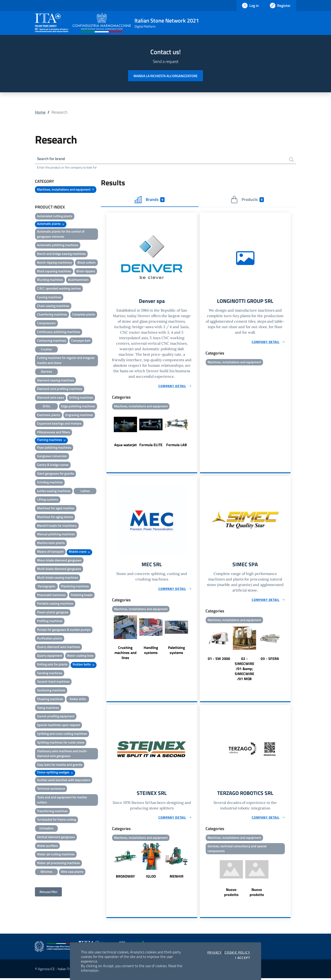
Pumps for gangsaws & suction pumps (64, 630)
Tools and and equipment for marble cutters (62, 800)
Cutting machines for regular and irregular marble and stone (66, 361)
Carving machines (49, 297)
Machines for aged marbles (56, 508)
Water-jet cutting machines (56, 855)
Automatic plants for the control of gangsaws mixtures (61, 234)
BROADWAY (125, 878)
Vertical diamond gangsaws (56, 837)
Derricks (47, 372)
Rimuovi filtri (48, 892)
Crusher (46, 349)
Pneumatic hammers (51, 595)
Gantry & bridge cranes (53, 465)
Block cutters (87, 263)
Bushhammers (78, 280)
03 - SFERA (270, 660)
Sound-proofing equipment (56, 717)
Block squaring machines (54, 272)
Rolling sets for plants (52, 665)
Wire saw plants (72, 872)
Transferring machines (52, 811)
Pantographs (47, 587)
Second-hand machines (53, 682)
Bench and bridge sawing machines (61, 254)
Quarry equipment (50, 656)
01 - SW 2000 (219, 660)
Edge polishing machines (78, 407)
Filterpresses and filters (54, 432)
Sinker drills (78, 699)
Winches (46, 872)
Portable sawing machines (55, 604)
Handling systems (151, 651)
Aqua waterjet (126, 445)
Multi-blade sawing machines (58, 578)
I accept (243, 958)
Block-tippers (86, 272)
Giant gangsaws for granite (56, 474)
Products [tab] (247, 200)
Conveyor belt (81, 341)
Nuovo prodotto (231, 894)
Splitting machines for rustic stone (61, 743)
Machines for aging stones (55, 517)
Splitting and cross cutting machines (62, 734)
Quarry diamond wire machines (58, 647)
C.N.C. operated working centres (59, 289)
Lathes (85, 491)
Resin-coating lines (80, 656)
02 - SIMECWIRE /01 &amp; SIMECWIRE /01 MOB (244, 670)
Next (195, 433)
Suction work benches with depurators (64, 780)
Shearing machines (50, 699)
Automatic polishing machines (58, 245)
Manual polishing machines (56, 534)
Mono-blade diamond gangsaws (59, 561)
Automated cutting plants (55, 216)
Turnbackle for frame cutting (57, 820)
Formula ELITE (151, 445)
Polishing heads (82, 595)
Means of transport (50, 552)
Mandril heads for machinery (57, 526)
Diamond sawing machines (56, 380)
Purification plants (50, 638)
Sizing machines (48, 708)
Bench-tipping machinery (54, 263)
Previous (108, 433)
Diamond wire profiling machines (60, 389)
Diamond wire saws (51, 398)
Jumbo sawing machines (54, 491)
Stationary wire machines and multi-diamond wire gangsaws (62, 754)
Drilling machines (81, 398)
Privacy (215, 952)
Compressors (46, 323)
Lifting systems (48, 500)
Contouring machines (52, 341)
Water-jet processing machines (58, 863)
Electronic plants (49, 415)
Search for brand (52, 159)
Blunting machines (50, 280)
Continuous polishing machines (59, 332)
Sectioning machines (51, 691)
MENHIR (177, 878)
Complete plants (84, 315)
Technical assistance (51, 789)
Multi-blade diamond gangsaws (59, 569)
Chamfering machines (52, 315)
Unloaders (46, 829)
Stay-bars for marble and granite (60, 765)
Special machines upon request (58, 725)
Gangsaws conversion (52, 456)
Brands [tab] (150, 200)
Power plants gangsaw (53, 612)
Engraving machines (79, 415)
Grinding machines (50, 483)
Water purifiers (47, 846)
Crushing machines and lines (126, 654)
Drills (46, 407)
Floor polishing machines (54, 448)
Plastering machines (75, 587)
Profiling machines (50, 621)
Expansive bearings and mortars (59, 424)
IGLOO (151, 878)
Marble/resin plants (51, 543)
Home (40, 112)
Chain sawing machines (53, 306)
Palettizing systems (177, 651)
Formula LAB (177, 445)
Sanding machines (50, 673)
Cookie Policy (237, 952)
